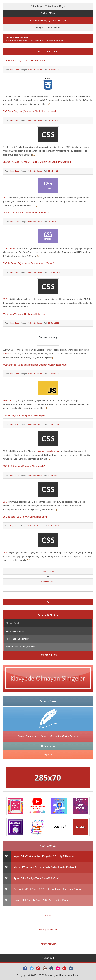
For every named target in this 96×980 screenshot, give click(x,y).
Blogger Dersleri (14, 623)
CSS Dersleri (9, 248)
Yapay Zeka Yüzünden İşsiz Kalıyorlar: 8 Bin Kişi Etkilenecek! (45, 856)
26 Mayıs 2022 (53, 374)
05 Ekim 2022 (53, 171)
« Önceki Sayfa (48, 571)
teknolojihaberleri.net (48, 930)
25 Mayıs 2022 (53, 425)
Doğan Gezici (14, 70)
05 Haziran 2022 (54, 272)
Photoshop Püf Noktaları (17, 639)
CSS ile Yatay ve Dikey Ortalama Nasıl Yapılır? (26, 517)
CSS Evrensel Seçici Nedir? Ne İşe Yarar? (24, 61)
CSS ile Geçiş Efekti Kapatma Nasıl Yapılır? (24, 415)
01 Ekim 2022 (53, 222)
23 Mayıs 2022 (53, 526)
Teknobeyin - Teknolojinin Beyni (48, 6)
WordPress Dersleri (15, 631)
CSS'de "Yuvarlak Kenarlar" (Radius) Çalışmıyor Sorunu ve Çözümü (37, 162)
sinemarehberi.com (48, 944)
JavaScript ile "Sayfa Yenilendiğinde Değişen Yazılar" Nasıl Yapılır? (36, 365)
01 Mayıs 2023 (53, 70)
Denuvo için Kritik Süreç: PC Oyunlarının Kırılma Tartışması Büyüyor (48, 889)
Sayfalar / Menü (48, 13)
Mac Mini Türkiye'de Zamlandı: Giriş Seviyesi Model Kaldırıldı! (45, 867)
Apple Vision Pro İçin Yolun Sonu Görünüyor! (36, 878)
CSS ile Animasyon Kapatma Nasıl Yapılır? (24, 466)
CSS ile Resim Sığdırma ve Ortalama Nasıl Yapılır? (28, 263)
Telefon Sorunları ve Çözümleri (20, 647)
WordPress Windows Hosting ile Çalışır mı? (24, 314)
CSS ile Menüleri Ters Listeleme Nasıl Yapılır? (26, 213)
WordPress (8, 354)
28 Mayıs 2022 (53, 323)
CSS (5, 198)
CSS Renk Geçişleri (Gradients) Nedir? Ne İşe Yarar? (29, 111)
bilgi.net (48, 915)
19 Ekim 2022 (53, 120)
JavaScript (7, 400)
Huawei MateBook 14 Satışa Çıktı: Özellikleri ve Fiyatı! (41, 900)
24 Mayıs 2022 (53, 475)
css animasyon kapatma (48, 451)
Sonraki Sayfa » (48, 582)
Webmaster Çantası (35, 70)
